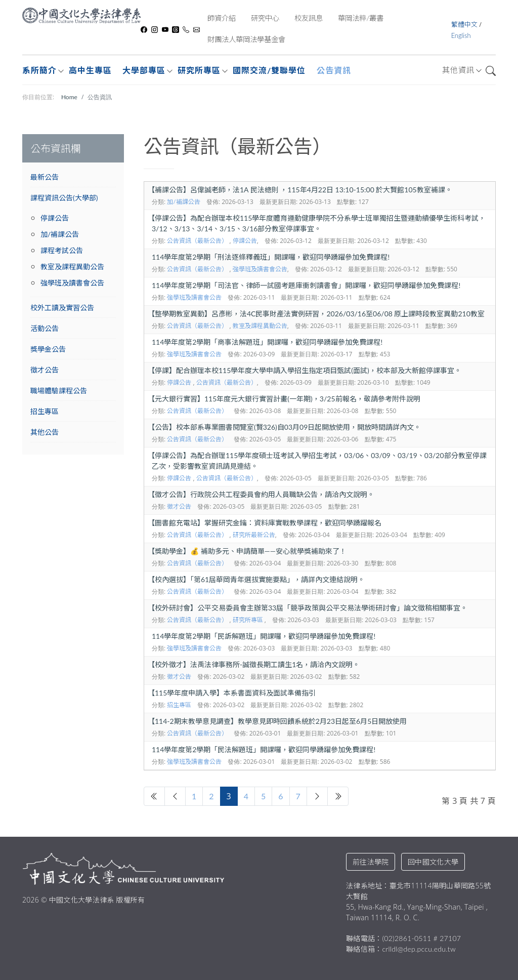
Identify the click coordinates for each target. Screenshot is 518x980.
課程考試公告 (62, 250)
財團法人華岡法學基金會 (246, 39)
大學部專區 (144, 70)
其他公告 (45, 432)
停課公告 (55, 218)
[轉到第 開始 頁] (154, 796)
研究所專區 (199, 70)
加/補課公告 (60, 234)
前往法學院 (371, 862)
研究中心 (265, 18)
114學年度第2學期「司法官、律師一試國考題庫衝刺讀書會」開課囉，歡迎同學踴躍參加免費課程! (306, 285)
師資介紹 (222, 18)
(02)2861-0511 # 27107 (421, 938)
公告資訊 (334, 70)
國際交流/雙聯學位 (269, 70)
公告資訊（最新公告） (197, 241)
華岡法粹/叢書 (361, 18)
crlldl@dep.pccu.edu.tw (419, 949)
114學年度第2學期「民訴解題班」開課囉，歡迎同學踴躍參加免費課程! (264, 636)
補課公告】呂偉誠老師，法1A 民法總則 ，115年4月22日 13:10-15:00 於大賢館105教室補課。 (300, 190)
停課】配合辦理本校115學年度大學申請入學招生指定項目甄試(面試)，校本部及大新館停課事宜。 (305, 370)
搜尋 (491, 71)
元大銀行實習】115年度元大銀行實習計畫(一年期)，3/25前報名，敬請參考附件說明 (284, 399)
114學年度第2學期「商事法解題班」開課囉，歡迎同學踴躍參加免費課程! (267, 342)
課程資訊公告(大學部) (64, 198)
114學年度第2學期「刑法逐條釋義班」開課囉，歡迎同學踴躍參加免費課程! (271, 257)
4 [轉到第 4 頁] (246, 796)
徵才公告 (45, 370)
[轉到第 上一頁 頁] (175, 796)
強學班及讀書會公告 (72, 283)
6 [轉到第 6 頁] (280, 796)
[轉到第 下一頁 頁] (317, 796)
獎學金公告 (48, 349)
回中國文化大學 (433, 862)
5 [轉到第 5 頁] (263, 796)
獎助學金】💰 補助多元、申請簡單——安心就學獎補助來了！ (247, 551)
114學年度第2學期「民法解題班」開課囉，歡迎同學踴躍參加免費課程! (264, 749)
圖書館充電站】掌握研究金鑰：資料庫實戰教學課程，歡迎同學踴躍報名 (265, 523)
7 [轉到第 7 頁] (298, 796)
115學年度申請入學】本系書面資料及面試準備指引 (232, 693)
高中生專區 (90, 70)
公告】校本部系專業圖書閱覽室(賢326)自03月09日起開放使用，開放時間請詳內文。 (284, 427)
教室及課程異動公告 (72, 267)
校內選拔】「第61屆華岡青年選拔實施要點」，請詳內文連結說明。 (256, 579)
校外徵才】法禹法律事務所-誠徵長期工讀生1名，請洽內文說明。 (254, 664)
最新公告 (45, 177)
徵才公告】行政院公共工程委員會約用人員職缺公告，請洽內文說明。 (261, 494)
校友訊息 (309, 18)
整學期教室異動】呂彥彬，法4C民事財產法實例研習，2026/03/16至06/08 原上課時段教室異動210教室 (316, 314)
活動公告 (45, 328)
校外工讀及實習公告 (62, 308)
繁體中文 (465, 24)
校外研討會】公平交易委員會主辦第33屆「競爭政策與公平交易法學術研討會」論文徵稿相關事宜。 (308, 608)
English (461, 35)
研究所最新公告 (254, 535)
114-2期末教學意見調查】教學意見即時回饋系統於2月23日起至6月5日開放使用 (277, 721)
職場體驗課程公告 (59, 391)
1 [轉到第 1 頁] (194, 796)
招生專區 (45, 411)
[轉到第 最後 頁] (338, 796)
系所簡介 (39, 70)
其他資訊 (458, 70)
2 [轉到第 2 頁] (211, 796)
